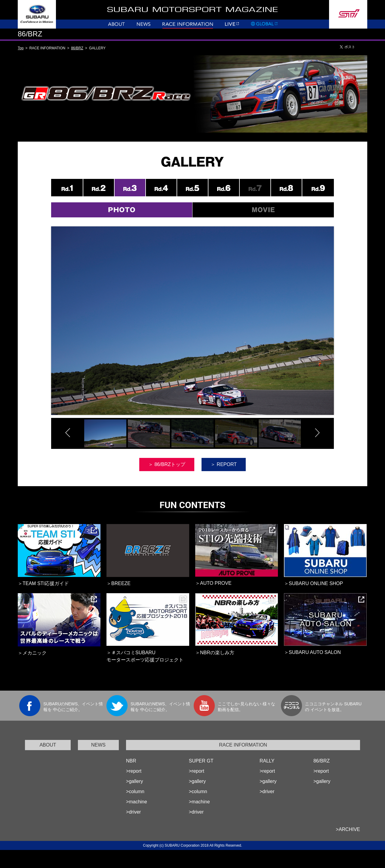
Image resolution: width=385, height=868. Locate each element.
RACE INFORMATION (243, 745)
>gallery (134, 781)
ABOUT (48, 745)
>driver (133, 812)
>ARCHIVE (348, 829)
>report (134, 771)
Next (347, 329)
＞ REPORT (224, 464)
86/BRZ (77, 48)
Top (21, 48)
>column (135, 791)
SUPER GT (201, 761)
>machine (137, 802)
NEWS (98, 745)
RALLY (267, 761)
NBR (131, 761)
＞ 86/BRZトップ (167, 464)
